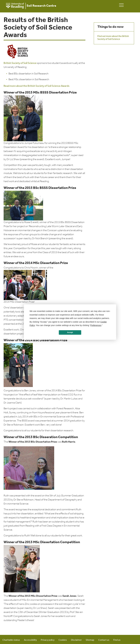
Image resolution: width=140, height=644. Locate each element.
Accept (70, 332)
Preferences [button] (96, 325)
